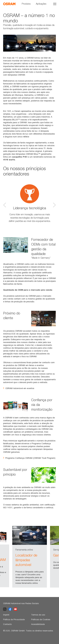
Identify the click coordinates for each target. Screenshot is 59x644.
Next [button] (54, 205)
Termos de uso (38, 615)
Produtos (26, 4)
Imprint (6, 615)
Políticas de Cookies (41, 619)
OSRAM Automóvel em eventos (19, 388)
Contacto (7, 624)
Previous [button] (5, 205)
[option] (29, 43)
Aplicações (41, 4)
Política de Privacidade (14, 619)
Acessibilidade (38, 624)
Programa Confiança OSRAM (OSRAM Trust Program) (29, 458)
